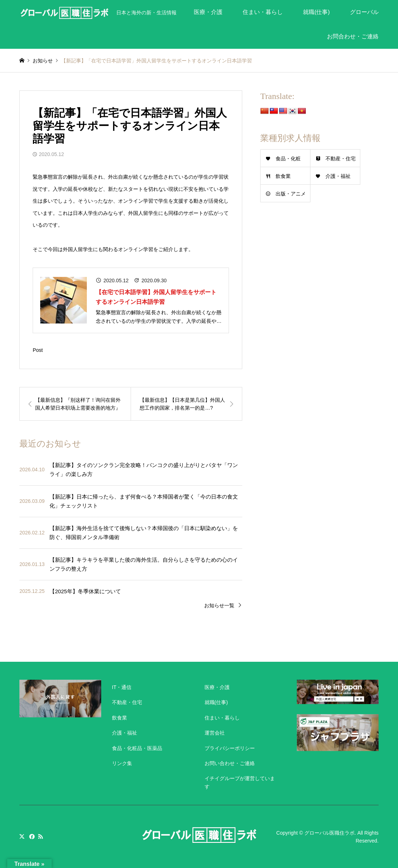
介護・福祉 (338, 176)
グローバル (364, 12)
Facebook (31, 836)
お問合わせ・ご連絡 (353, 36)
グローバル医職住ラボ (329, 832)
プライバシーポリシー (230, 748)
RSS (41, 836)
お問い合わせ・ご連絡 (230, 763)
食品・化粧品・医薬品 (137, 748)
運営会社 (215, 733)
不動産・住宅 (341, 159)
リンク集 (122, 763)
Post (38, 350)
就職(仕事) (316, 12)
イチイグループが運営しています (240, 782)
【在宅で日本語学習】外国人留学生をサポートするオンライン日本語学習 (156, 297)
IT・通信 (122, 687)
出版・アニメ (291, 194)
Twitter (22, 836)
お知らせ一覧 (219, 605)
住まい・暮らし (263, 12)
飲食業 (283, 176)
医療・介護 (208, 12)
